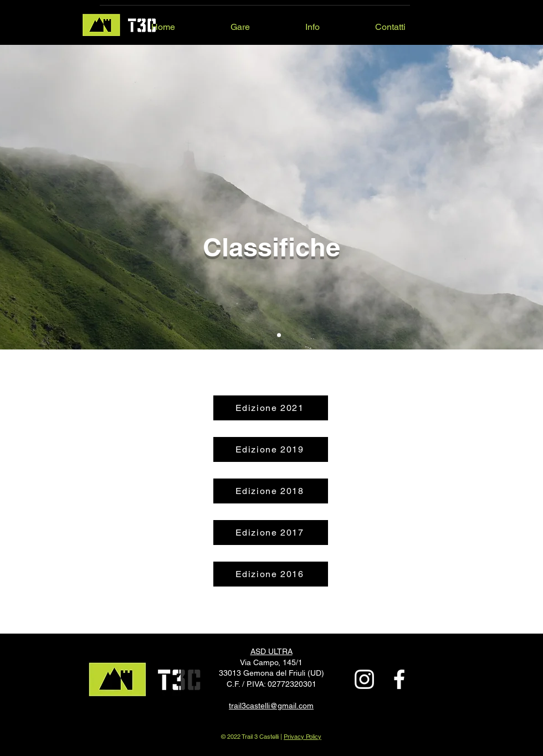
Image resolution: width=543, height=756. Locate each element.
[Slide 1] (279, 335)
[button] (217, 22)
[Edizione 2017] (271, 533)
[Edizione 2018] (271, 491)
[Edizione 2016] (271, 574)
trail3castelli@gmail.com (271, 706)
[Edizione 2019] (271, 449)
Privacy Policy (303, 737)
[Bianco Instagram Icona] (364, 679)
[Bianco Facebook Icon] (399, 679)
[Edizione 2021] (271, 408)
